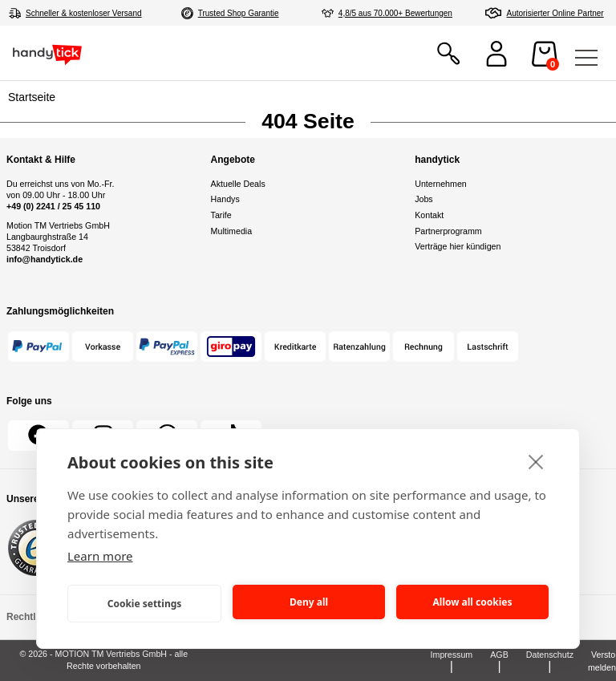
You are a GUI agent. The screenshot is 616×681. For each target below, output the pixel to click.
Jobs (424, 199)
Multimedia (232, 231)
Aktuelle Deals (238, 184)
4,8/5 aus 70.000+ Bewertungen (395, 13)
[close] (536, 461)
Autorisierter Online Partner (555, 13)
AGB (499, 655)
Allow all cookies (473, 602)
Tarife (221, 215)
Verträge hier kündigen (458, 246)
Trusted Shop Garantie (239, 13)
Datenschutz (550, 655)
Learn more (100, 556)
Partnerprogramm (448, 231)
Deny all (309, 602)
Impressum (452, 655)
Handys (225, 199)
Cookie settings (145, 604)
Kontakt (429, 215)
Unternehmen (441, 184)
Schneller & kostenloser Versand (84, 13)
